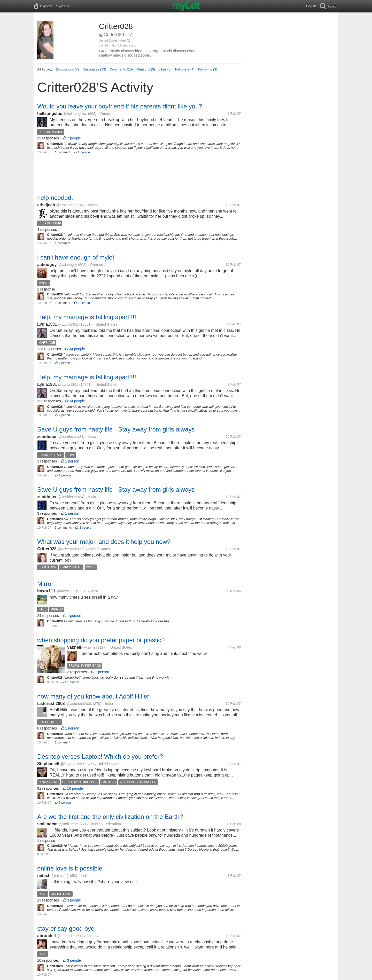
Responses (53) (94, 69)
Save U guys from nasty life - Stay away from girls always (116, 429)
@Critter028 (67, 549)
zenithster (47, 437)
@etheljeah (65, 205)
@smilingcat (68, 824)
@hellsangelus (75, 114)
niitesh (44, 876)
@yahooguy (67, 265)
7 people (74, 138)
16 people (75, 788)
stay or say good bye (66, 928)
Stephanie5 (48, 764)
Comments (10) (121, 69)
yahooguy (47, 265)
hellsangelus (50, 113)
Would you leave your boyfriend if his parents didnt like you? (120, 106)
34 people (77, 349)
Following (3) (207, 69)
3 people (74, 900)
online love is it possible (70, 868)
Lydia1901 (47, 324)
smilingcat (47, 824)
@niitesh (59, 876)
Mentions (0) (146, 69)
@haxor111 (66, 591)
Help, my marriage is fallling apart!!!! (87, 317)
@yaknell (90, 647)
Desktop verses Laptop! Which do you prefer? (100, 756)
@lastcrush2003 (79, 704)
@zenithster (67, 437)
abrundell (47, 936)
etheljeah (46, 205)
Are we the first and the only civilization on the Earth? (110, 817)
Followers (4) (185, 69)
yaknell (74, 647)
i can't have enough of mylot (76, 257)
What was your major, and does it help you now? (104, 542)
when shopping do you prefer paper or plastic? (101, 640)
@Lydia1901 (68, 324)
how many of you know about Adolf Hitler (93, 696)
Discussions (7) (67, 69)
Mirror (45, 584)
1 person (84, 152)
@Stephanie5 (71, 764)
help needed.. (56, 198)
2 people (65, 363)
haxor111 (46, 591)
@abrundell (66, 936)
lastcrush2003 (51, 704)
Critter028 (47, 549)
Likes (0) (165, 69)
